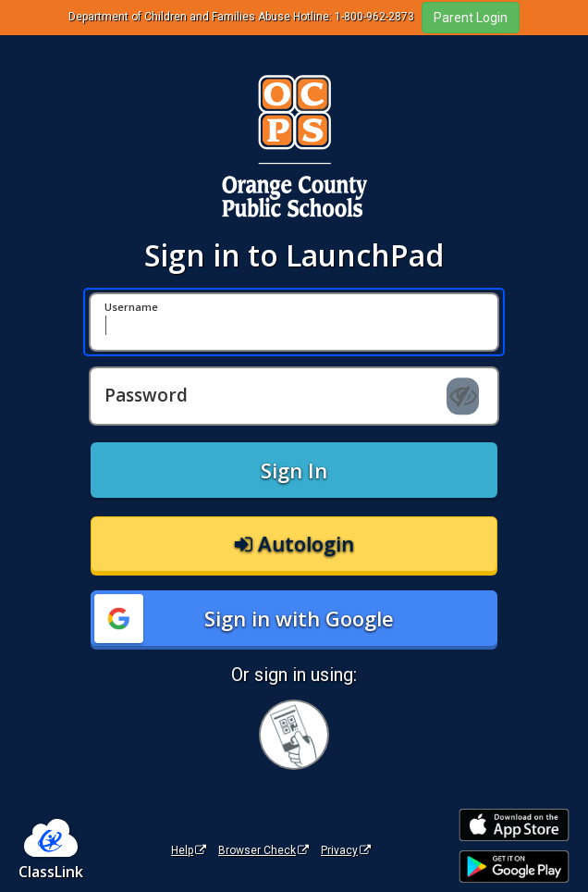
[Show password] (463, 396)
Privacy (346, 850)
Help (189, 850)
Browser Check (263, 850)
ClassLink (51, 872)
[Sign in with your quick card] (294, 735)
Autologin (294, 543)
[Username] (294, 322)
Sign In (294, 470)
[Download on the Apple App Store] (514, 825)
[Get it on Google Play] (514, 867)
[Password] (294, 396)
